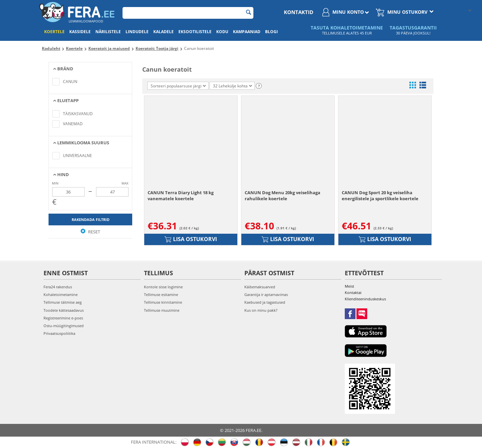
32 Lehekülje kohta (232, 86)
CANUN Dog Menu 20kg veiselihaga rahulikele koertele (283, 196)
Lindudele (137, 32)
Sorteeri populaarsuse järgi (178, 86)
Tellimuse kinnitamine (163, 302)
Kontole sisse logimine (163, 287)
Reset (90, 232)
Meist (349, 286)
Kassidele (80, 32)
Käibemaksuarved (260, 287)
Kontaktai (353, 292)
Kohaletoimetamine (61, 294)
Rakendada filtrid (91, 219)
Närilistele (108, 32)
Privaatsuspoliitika (59, 333)
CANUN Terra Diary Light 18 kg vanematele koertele (181, 196)
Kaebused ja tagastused (265, 302)
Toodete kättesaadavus (64, 310)
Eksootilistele (195, 32)
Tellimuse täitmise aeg (63, 302)
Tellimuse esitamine (161, 294)
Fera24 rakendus (58, 287)
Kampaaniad (247, 32)
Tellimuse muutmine (162, 310)
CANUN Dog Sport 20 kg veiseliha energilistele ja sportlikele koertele (380, 196)
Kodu (222, 32)
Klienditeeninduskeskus (365, 299)
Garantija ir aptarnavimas (266, 294)
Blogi (271, 32)
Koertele (54, 32)
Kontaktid (299, 12)
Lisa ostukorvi (191, 239)
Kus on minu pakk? (261, 310)
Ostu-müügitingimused (64, 326)
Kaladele (164, 32)
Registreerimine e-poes (63, 318)
